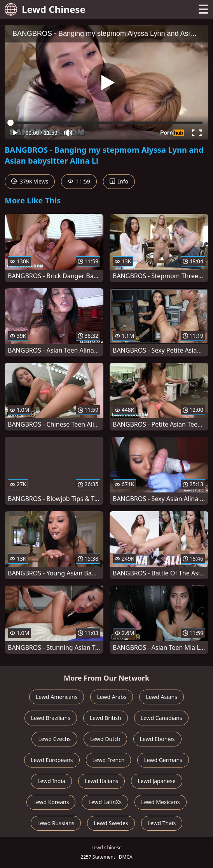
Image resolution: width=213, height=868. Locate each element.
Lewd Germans (163, 760)
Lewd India (51, 781)
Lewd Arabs (112, 697)
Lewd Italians (101, 781)
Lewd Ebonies (157, 739)
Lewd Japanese (157, 781)
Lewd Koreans (51, 802)
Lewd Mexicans (160, 802)
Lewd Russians (56, 823)
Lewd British (106, 718)
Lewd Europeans (52, 760)
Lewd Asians (161, 697)
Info (119, 181)
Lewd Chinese (45, 9)
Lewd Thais (162, 823)
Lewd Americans (57, 697)
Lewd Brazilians (51, 718)
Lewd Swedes (111, 823)
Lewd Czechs (54, 739)
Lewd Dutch (105, 739)
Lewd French (109, 760)
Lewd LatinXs (105, 802)
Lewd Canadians (161, 718)
